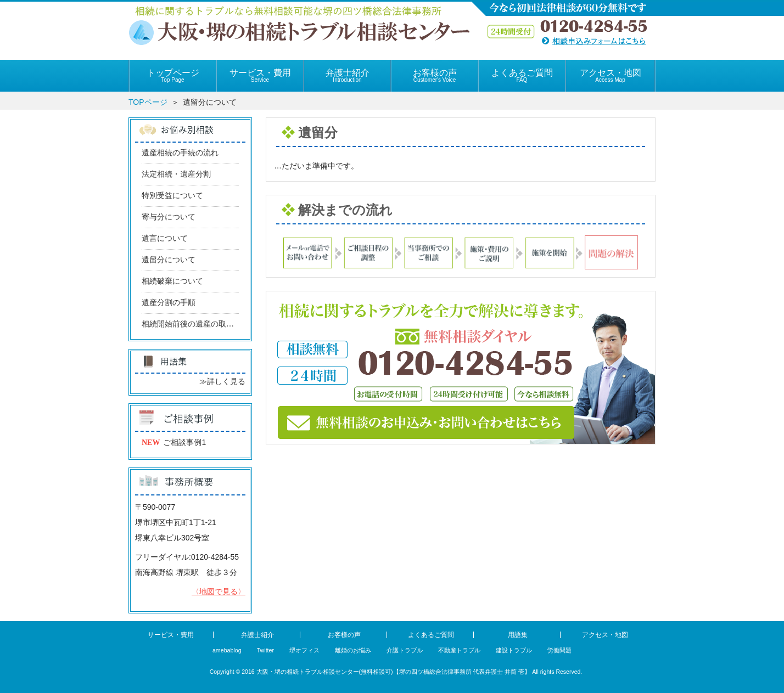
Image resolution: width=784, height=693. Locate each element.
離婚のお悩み (353, 650)
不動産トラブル (459, 650)
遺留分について (169, 260)
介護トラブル (405, 650)
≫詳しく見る (222, 381)
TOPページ (148, 102)
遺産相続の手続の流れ (180, 153)
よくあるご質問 (522, 75)
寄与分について (169, 217)
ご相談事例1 (184, 442)
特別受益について (172, 196)
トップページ (173, 75)
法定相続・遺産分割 (176, 174)
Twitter (265, 650)
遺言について (165, 238)
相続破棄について (172, 281)
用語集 (518, 635)
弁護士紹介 (347, 75)
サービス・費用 (260, 75)
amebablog (227, 650)
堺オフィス (304, 650)
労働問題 (559, 650)
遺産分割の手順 (169, 303)
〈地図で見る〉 (219, 591)
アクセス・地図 (610, 75)
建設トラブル (514, 650)
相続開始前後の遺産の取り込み (195, 324)
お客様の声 (435, 75)
